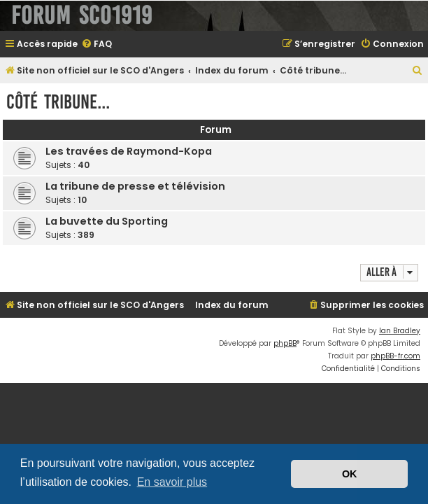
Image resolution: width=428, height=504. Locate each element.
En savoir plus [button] (172, 482)
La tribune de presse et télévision (135, 186)
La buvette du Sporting (107, 221)
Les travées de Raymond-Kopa (129, 151)
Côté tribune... (58, 102)
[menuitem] (97, 44)
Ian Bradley (400, 331)
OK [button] (350, 474)
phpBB (285, 343)
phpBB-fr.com (395, 356)
